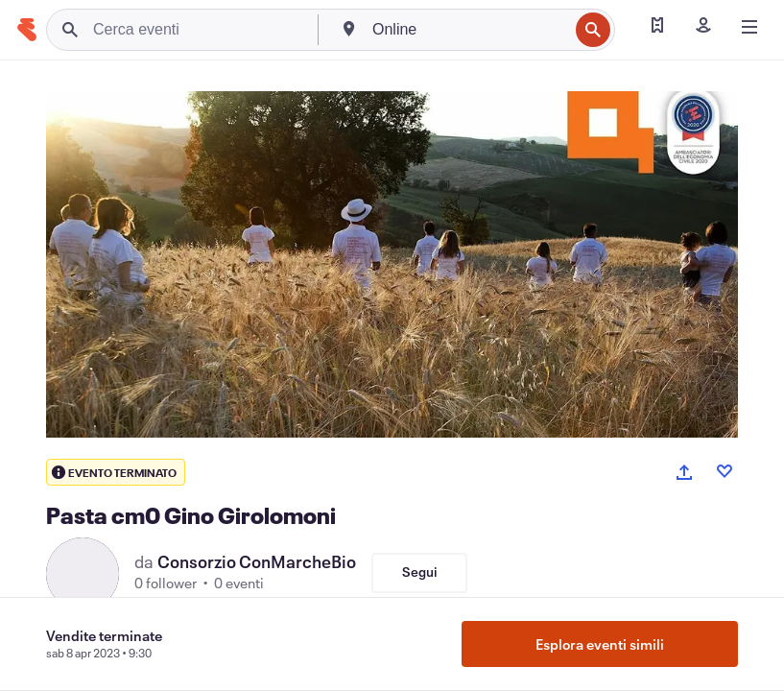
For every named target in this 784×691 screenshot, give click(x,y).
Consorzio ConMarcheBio (257, 561)
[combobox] (468, 30)
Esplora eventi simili (600, 644)
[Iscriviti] (703, 27)
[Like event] (725, 471)
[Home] (27, 30)
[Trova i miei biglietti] (657, 27)
